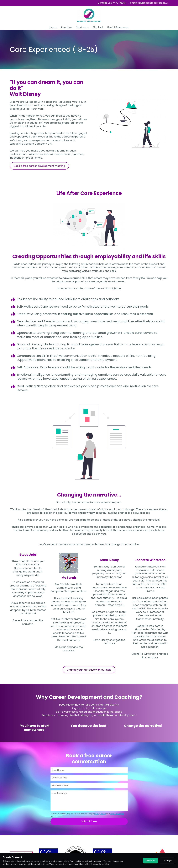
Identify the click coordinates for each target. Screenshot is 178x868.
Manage (168, 860)
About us (66, 27)
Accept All (151, 860)
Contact (98, 27)
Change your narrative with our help (89, 670)
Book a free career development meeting (39, 166)
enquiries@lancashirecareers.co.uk (149, 3)
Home (53, 27)
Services (82, 27)
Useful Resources (118, 27)
